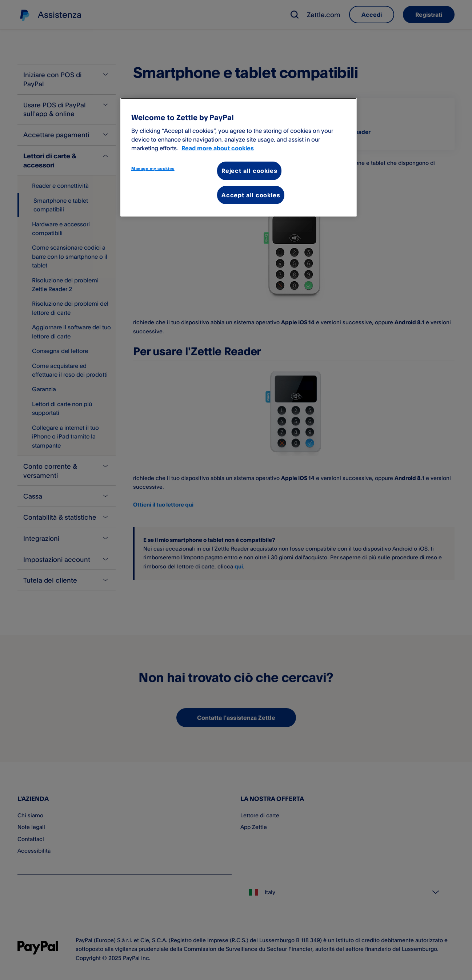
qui (239, 566)
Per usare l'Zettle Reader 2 (177, 132)
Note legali (31, 827)
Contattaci (31, 839)
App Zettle (254, 827)
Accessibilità (34, 851)
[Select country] (347, 892)
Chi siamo (30, 815)
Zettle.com (324, 15)
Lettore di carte (260, 815)
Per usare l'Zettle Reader (338, 132)
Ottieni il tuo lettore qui (163, 505)
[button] (295, 15)
